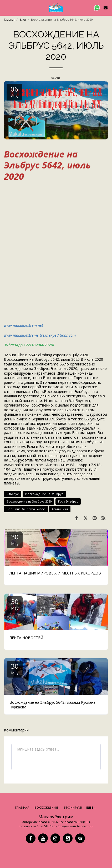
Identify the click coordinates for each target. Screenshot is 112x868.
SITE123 (50, 826)
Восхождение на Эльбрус (44, 494)
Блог (23, 19)
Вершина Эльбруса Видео (26, 509)
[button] (6, 7)
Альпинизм (60, 509)
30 (15, 539)
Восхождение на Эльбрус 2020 (29, 501)
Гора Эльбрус (68, 501)
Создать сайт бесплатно (75, 826)
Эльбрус (13, 494)
